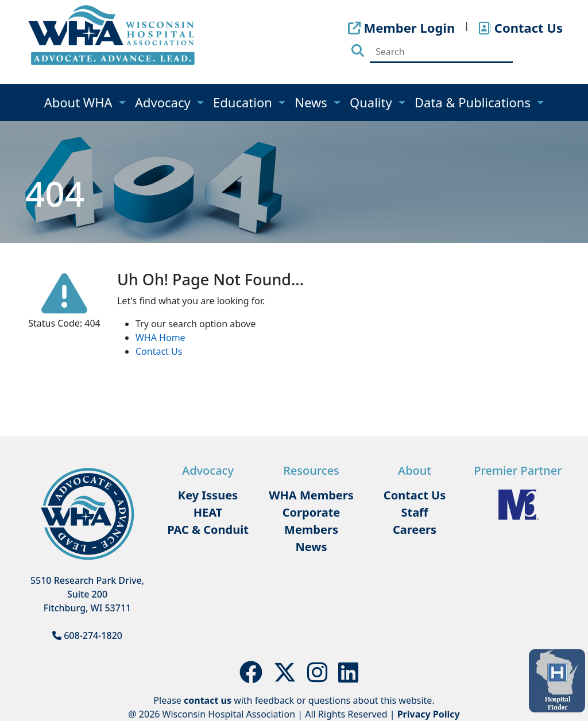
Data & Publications (474, 102)
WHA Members (311, 495)
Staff (414, 512)
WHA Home (160, 338)
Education (244, 102)
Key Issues (208, 495)
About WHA (80, 102)
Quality (372, 102)
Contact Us (159, 351)
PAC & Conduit (208, 530)
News (312, 102)
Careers (415, 530)
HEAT (208, 512)
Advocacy (164, 102)
